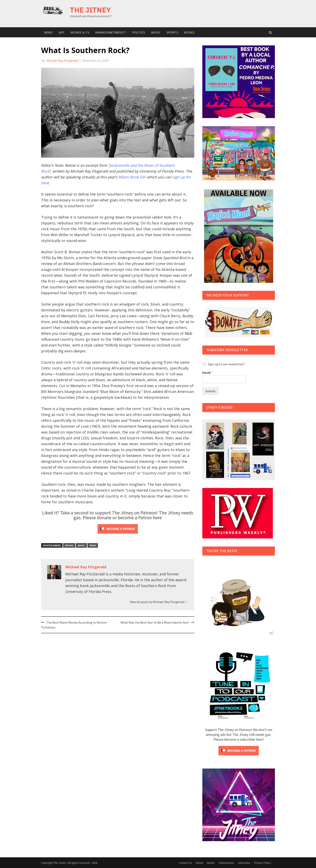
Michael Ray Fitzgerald (62, 61)
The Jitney (90, 10)
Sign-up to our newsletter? (226, 364)
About (200, 863)
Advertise (244, 863)
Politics (139, 32)
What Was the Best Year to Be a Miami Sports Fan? (155, 622)
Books (189, 32)
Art (62, 32)
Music (156, 32)
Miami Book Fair (132, 177)
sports (172, 32)
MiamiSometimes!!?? (111, 32)
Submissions (227, 863)
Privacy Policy (262, 863)
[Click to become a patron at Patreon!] (118, 528)
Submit (211, 391)
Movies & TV (80, 32)
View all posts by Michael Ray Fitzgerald (159, 602)
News (48, 32)
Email (207, 373)
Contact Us (185, 863)
